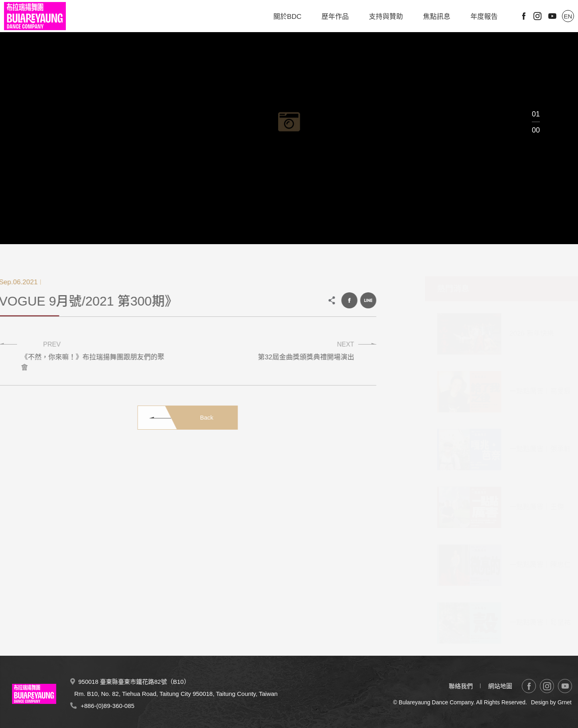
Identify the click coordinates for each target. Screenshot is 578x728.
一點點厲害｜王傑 (528, 507)
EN (568, 16)
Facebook (524, 16)
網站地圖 (500, 686)
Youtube (552, 16)
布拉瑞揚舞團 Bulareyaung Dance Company (35, 16)
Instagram (537, 16)
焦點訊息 (437, 17)
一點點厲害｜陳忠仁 (532, 565)
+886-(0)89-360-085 (108, 706)
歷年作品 (335, 17)
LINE (362, 300)
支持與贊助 (386, 17)
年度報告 (484, 17)
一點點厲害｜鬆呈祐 (532, 623)
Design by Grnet (551, 702)
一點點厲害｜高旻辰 (532, 391)
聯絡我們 (461, 686)
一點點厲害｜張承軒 (532, 449)
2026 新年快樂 (523, 333)
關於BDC (287, 17)
